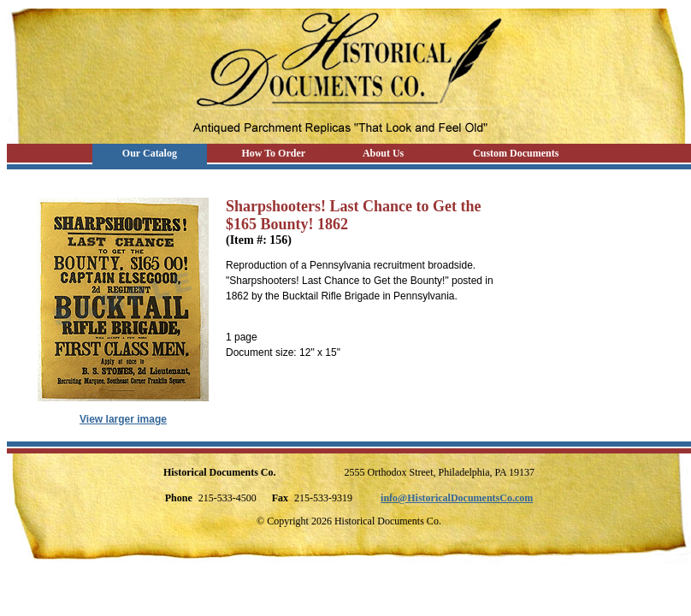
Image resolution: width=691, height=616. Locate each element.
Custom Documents (516, 153)
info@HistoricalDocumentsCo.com (457, 498)
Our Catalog (150, 153)
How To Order (273, 153)
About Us (383, 153)
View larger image (123, 419)
